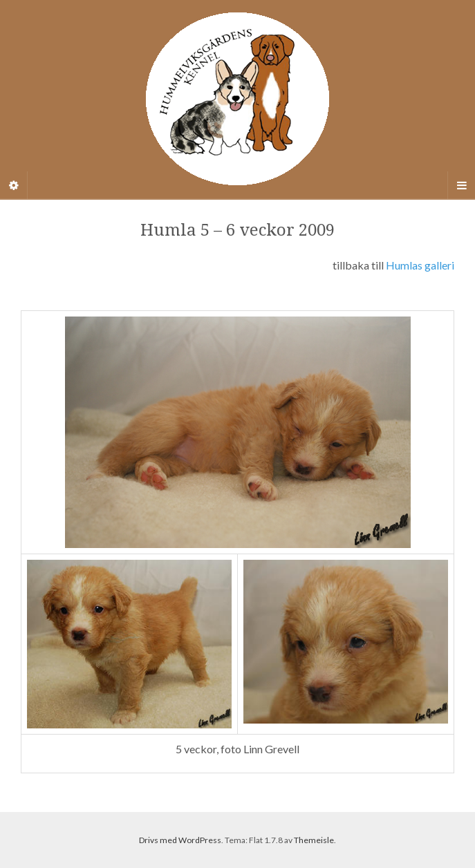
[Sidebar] (14, 185)
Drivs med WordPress (180, 840)
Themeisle (314, 840)
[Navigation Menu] (461, 185)
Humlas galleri (420, 265)
